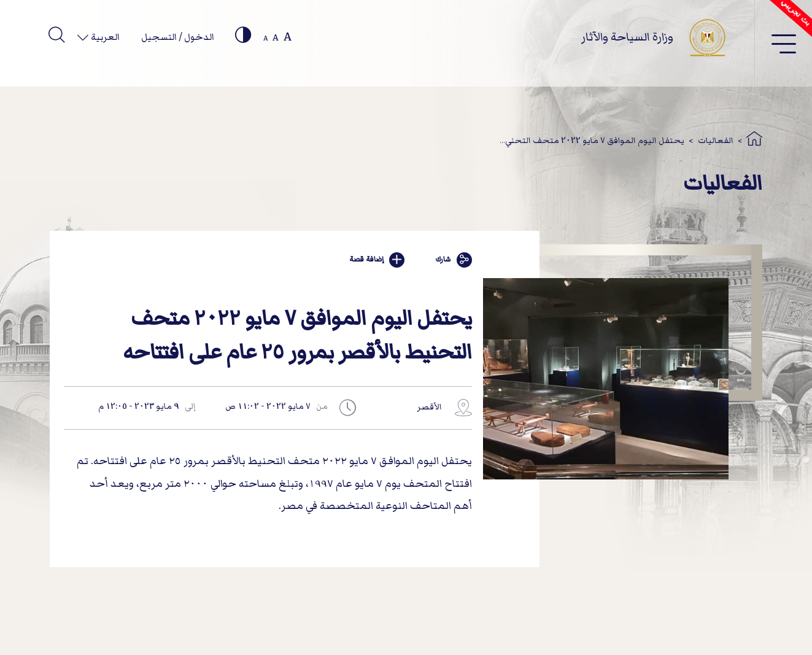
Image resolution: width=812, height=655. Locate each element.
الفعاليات (716, 140)
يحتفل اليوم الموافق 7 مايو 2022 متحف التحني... (592, 140)
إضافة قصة (377, 260)
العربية (104, 37)
